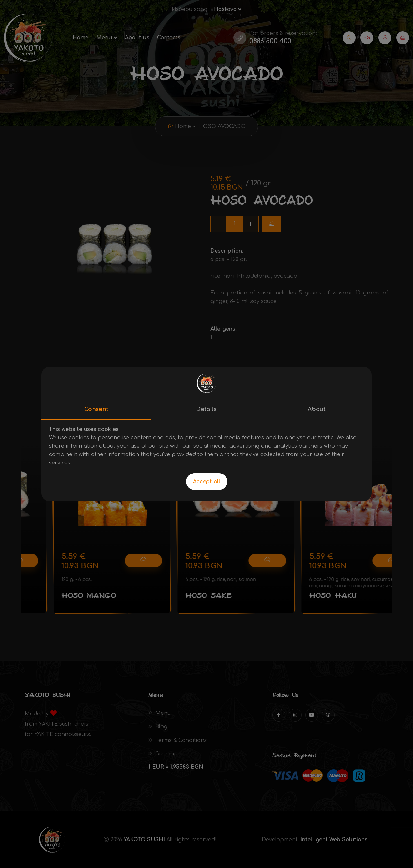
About (317, 409)
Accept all (207, 482)
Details (206, 409)
